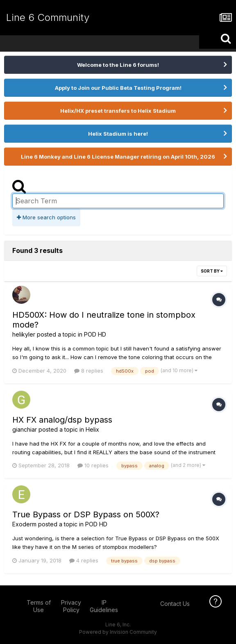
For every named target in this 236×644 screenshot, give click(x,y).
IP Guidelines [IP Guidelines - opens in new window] (104, 606)
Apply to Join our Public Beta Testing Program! (118, 88)
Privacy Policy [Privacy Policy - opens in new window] (71, 606)
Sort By (212, 271)
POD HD (95, 334)
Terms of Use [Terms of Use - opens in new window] (39, 606)
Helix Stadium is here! (118, 134)
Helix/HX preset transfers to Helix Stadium (118, 111)
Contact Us (175, 604)
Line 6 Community (48, 17)
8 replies (89, 371)
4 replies (84, 560)
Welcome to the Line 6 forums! (118, 65)
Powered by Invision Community (118, 632)
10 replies (93, 465)
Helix (92, 429)
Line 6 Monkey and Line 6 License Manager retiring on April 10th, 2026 (118, 157)
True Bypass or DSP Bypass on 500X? (86, 514)
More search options (46, 217)
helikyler (24, 334)
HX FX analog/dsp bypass (62, 420)
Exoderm (24, 524)
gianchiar (25, 429)
